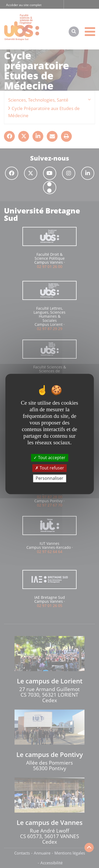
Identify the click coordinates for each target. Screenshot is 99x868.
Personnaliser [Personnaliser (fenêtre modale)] (49, 478)
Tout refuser (50, 468)
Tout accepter (49, 458)
